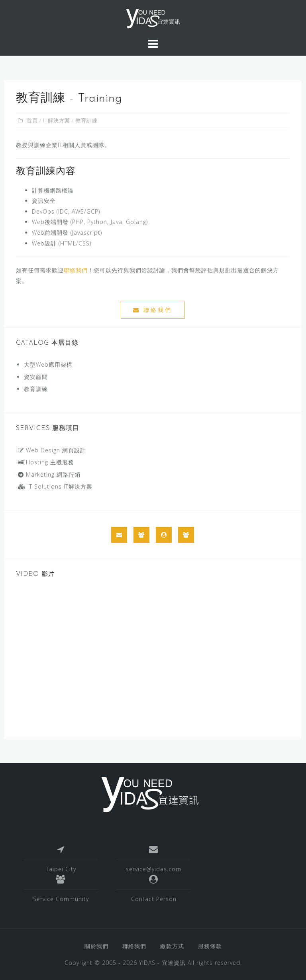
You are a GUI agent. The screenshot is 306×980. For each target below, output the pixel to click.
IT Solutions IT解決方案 (55, 486)
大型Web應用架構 (48, 364)
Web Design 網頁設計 (52, 450)
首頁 (32, 120)
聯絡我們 (76, 270)
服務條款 (210, 946)
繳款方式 (172, 946)
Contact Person (154, 899)
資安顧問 (36, 377)
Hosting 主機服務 (46, 462)
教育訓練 (36, 389)
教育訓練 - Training (69, 99)
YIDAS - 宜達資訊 (162, 963)
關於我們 (96, 946)
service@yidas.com (154, 869)
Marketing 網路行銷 (49, 474)
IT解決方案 (57, 120)
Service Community (61, 899)
